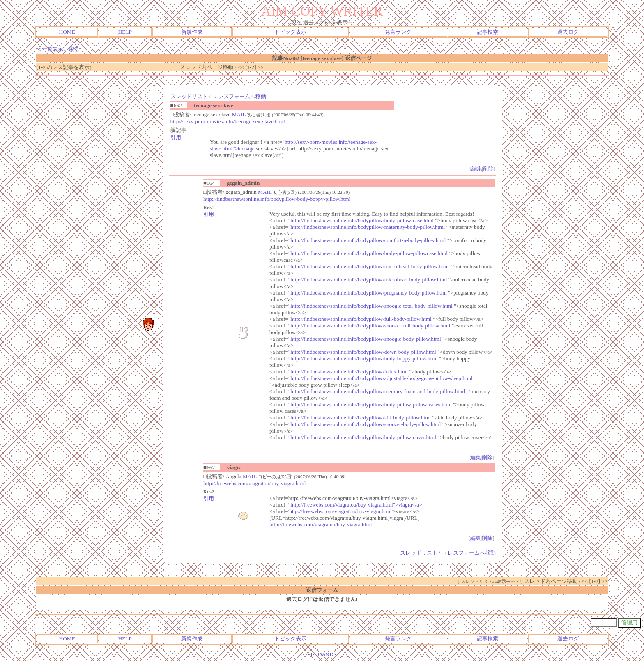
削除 (488, 169)
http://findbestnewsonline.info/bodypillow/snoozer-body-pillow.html (366, 424)
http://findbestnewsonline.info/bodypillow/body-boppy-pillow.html (277, 199)
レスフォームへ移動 (242, 96)
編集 (477, 169)
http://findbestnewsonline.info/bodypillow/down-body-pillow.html (363, 352)
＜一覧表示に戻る (58, 49)
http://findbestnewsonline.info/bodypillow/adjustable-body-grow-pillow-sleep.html (381, 378)
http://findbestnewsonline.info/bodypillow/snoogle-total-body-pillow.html (371, 306)
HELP (125, 32)
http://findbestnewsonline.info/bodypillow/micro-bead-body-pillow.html (370, 266)
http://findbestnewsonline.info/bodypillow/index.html (349, 372)
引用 (176, 137)
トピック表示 (290, 32)
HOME (67, 32)
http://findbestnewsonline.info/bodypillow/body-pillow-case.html (362, 220)
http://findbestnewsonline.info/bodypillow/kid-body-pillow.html (361, 418)
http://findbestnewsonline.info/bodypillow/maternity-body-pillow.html (368, 227)
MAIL (239, 114)
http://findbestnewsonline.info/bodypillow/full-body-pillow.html (361, 319)
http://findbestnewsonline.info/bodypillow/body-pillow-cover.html (363, 437)
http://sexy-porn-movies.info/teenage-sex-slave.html (228, 121)
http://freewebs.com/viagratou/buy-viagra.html (254, 483)
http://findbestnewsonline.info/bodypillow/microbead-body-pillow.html (369, 280)
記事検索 (488, 32)
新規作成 (192, 32)
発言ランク (398, 32)
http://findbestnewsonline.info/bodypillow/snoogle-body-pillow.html (366, 339)
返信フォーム (322, 590)
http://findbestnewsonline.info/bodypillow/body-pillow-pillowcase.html (369, 253)
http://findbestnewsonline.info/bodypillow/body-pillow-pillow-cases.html (371, 404)
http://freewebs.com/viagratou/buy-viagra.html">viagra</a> (356, 505)
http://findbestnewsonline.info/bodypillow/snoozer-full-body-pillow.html (370, 326)
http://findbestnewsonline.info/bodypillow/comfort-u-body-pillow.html (368, 240)
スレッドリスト (189, 96)
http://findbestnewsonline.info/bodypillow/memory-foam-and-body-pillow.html (378, 391)
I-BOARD (322, 654)
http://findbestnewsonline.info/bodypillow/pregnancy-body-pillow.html (368, 293)
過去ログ (568, 32)
